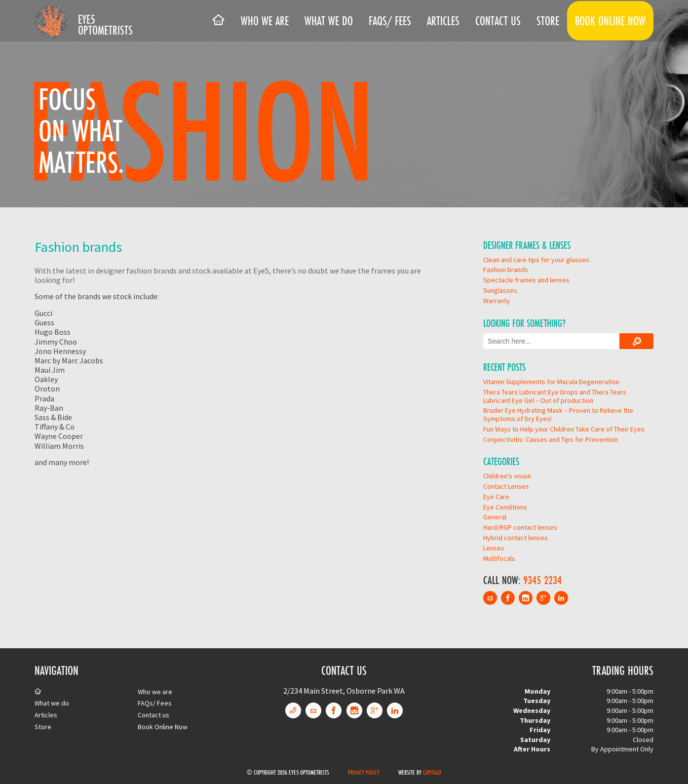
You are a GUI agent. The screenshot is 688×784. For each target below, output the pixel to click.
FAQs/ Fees (390, 21)
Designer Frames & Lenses (527, 245)
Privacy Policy (364, 772)
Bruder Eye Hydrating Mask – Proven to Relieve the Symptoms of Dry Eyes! (558, 414)
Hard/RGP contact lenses (520, 527)
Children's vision (507, 476)
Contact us (498, 21)
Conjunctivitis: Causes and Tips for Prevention (551, 439)
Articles (443, 21)
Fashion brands (506, 270)
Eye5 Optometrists (105, 25)
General (495, 517)
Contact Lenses (506, 486)
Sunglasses (500, 290)
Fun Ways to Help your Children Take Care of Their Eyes (564, 429)
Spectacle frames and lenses (526, 280)
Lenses (494, 548)
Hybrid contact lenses (516, 538)
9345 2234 (542, 580)
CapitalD (432, 772)
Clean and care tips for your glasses (536, 260)
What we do (329, 21)
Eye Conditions (505, 507)
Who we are (265, 21)
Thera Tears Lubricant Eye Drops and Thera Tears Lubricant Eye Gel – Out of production (555, 396)
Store (548, 21)
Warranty (497, 301)
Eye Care (496, 497)
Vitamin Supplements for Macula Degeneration (551, 382)
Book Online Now (610, 21)
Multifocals (499, 558)
